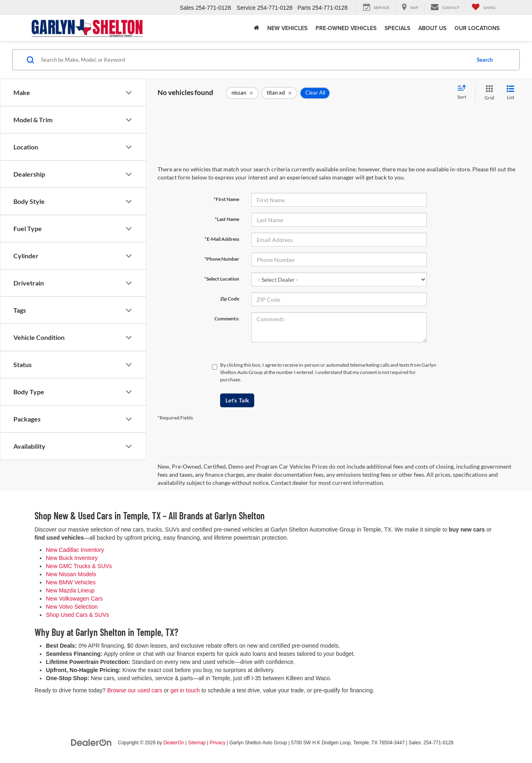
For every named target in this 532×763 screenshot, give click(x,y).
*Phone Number (222, 259)
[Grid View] (488, 93)
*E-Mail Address (222, 239)
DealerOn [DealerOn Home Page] (174, 743)
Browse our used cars (135, 690)
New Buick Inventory (72, 558)
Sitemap (197, 743)
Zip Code (230, 299)
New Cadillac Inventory (75, 550)
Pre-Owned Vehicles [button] (346, 28)
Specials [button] (397, 28)
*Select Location (222, 279)
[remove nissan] (242, 93)
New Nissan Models (71, 574)
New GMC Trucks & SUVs (79, 566)
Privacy (217, 743)
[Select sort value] (464, 93)
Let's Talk (237, 400)
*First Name (226, 199)
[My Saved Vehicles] (483, 8)
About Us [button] (432, 28)
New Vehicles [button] (287, 28)
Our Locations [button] (477, 28)
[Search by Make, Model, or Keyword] (254, 60)
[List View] (510, 93)
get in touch (185, 690)
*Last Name (227, 219)
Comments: (227, 319)
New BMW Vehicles (71, 582)
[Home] (256, 28)
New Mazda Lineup (70, 590)
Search (485, 60)
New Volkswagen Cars (74, 599)
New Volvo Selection (72, 607)
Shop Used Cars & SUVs (78, 615)
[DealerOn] (91, 742)
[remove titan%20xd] (279, 93)
